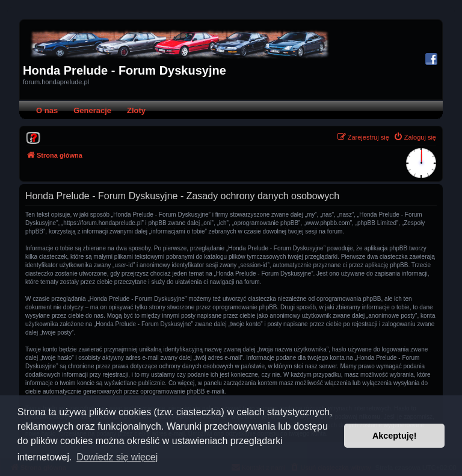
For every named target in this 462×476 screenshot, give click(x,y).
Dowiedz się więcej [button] (117, 457)
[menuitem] (33, 137)
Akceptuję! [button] (395, 436)
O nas (47, 110)
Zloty (136, 110)
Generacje (92, 110)
